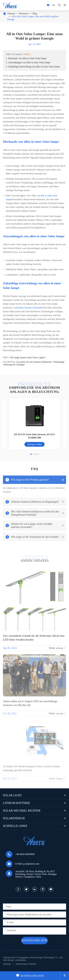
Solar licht (12, 795)
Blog (35, 13)
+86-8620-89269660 (25, 854)
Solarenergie (14, 818)
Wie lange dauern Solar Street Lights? (28, 357)
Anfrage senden (35, 444)
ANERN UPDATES (34, 560)
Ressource (24, 13)
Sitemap (7, 964)
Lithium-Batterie (17, 803)
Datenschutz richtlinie (26, 964)
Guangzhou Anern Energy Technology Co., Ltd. (41, 957)
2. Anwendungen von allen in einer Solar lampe (28, 62)
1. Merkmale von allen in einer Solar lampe (26, 58)
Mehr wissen (57, 650)
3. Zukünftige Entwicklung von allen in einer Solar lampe (33, 67)
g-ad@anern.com (31, 864)
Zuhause (11, 13)
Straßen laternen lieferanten (30, 308)
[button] (31, 454)
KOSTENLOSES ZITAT (30, 976)
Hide (27, 54)
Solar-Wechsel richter (22, 811)
